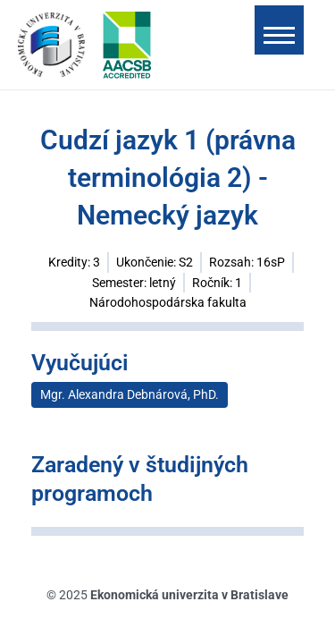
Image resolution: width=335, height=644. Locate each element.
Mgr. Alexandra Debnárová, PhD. (130, 394)
